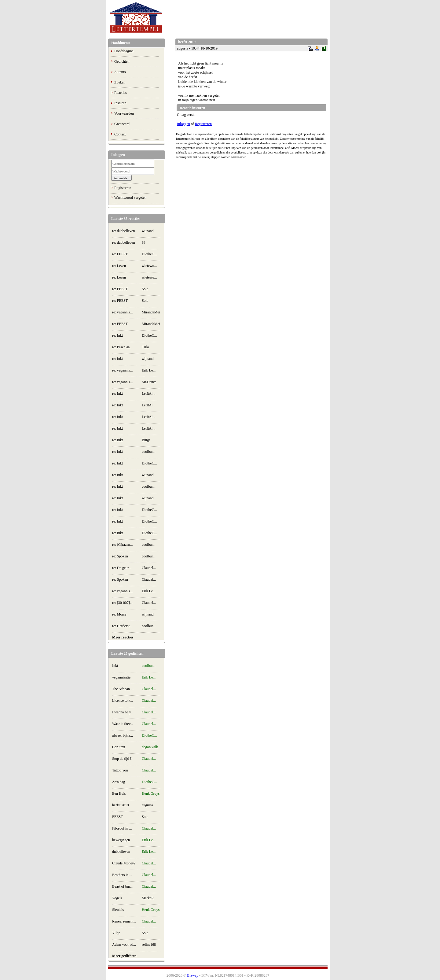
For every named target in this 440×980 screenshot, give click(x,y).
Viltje (116, 933)
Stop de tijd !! (122, 759)
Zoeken (120, 82)
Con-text (119, 747)
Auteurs (120, 72)
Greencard (122, 124)
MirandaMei (151, 312)
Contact (120, 134)
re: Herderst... (122, 626)
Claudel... (149, 568)
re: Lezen (119, 266)
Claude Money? (124, 863)
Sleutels (118, 910)
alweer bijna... (123, 735)
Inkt (115, 666)
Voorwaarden (124, 113)
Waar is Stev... (123, 724)
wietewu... (149, 266)
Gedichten (122, 61)
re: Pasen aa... (122, 347)
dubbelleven (121, 852)
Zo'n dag (119, 782)
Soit (145, 289)
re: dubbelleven (123, 231)
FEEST (117, 817)
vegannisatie (121, 677)
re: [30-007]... (122, 603)
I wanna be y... (123, 712)
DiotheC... (149, 254)
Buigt (146, 440)
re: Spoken (120, 556)
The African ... (123, 689)
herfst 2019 (120, 805)
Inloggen (183, 124)
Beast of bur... (122, 886)
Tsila (145, 347)
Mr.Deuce (149, 382)
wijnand (148, 231)
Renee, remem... (124, 921)
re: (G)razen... (122, 545)
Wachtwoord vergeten (130, 198)
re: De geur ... (122, 568)
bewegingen (121, 840)
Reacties (121, 93)
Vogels (117, 898)
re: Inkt (117, 335)
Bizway (193, 975)
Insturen (120, 103)
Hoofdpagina (124, 51)
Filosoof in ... (122, 828)
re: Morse (119, 614)
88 (144, 242)
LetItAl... (148, 394)
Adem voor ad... (124, 945)
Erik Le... (149, 370)
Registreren (123, 188)
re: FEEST (120, 254)
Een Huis (119, 793)
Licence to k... (123, 701)
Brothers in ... (122, 875)
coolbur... (149, 452)
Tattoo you (120, 770)
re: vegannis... (122, 312)
